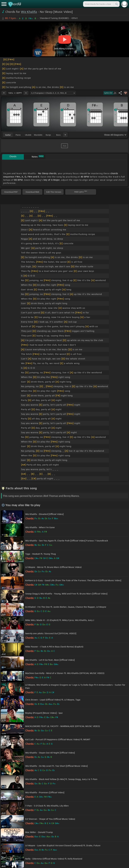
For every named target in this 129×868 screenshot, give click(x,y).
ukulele (28, 135)
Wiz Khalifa (29, 12)
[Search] (116, 4)
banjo (48, 135)
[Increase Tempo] (26, 93)
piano (18, 135)
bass (58, 135)
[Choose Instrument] (65, 135)
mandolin (38, 135)
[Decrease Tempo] (4, 93)
